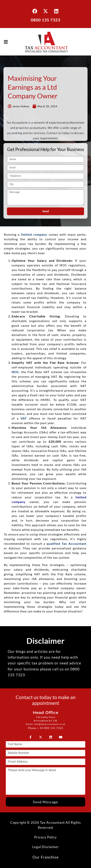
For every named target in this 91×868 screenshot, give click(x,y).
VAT (24, 418)
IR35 (15, 372)
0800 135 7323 (45, 20)
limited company (34, 234)
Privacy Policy (45, 837)
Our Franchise (45, 857)
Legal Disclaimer (46, 847)
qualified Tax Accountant (66, 544)
